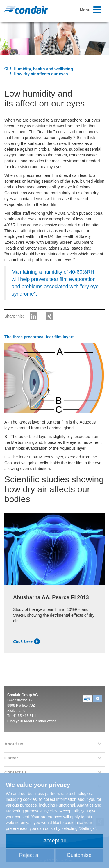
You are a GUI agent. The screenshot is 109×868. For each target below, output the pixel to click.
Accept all (54, 841)
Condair (26, 10)
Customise (79, 855)
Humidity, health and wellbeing (43, 69)
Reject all (30, 855)
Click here (26, 641)
